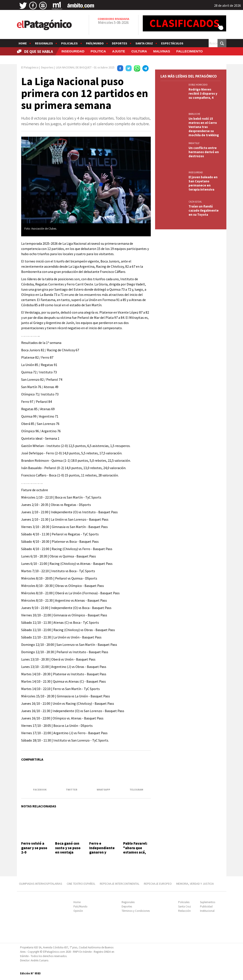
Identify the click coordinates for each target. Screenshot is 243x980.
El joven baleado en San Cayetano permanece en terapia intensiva (203, 183)
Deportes (120, 43)
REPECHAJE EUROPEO (158, 884)
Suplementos (208, 902)
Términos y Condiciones (136, 911)
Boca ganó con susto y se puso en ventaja (68, 848)
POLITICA (98, 51)
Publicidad (206, 906)
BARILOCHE (194, 114)
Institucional (207, 911)
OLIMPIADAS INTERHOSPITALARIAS (41, 884)
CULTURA (139, 51)
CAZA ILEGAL (195, 202)
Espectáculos (172, 43)
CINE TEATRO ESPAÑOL (81, 884)
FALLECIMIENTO (189, 51)
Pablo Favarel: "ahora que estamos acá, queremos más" (137, 850)
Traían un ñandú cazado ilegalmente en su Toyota (204, 210)
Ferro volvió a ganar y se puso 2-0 (34, 848)
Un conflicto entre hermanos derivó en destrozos (204, 152)
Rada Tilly (194, 143)
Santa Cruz (144, 43)
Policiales (69, 43)
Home (23, 43)
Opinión (78, 911)
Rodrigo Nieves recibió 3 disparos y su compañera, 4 (203, 93)
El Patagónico (30, 67)
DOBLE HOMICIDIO (198, 85)
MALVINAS (162, 51)
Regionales (44, 43)
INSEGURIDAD (73, 51)
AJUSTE (119, 51)
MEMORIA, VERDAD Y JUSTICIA (195, 884)
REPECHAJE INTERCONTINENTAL (120, 884)
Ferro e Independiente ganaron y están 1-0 (102, 850)
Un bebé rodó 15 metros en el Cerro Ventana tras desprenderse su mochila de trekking (204, 127)
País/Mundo (95, 43)
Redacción (184, 911)
